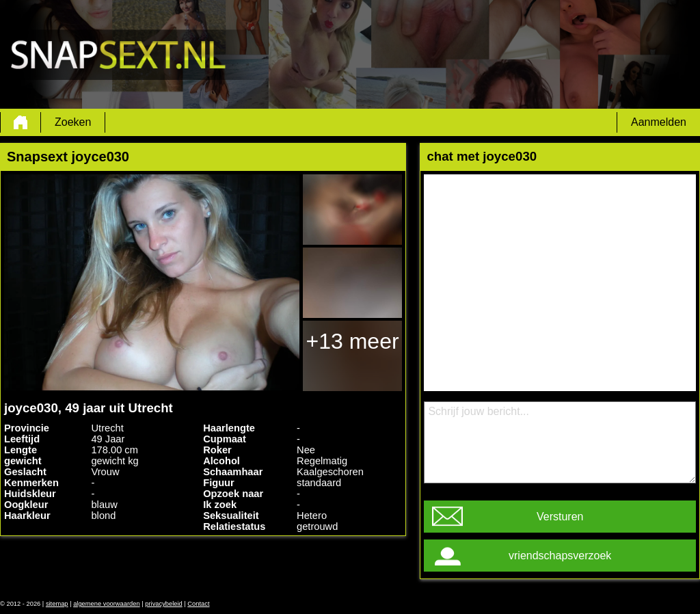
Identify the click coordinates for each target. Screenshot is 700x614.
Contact (198, 604)
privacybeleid (163, 604)
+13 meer (353, 341)
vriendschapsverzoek (560, 556)
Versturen (560, 517)
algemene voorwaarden (107, 604)
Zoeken (73, 122)
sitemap (57, 604)
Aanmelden (659, 122)
